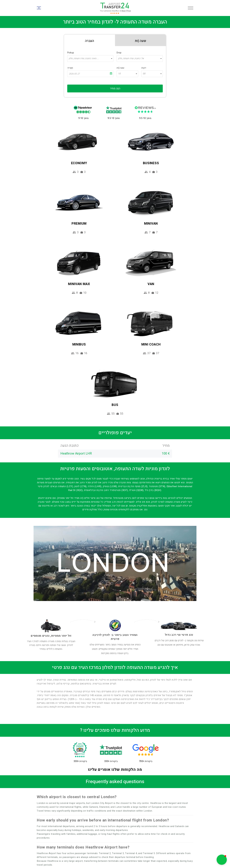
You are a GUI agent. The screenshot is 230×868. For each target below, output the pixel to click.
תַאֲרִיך (70, 68)
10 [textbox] (119, 74)
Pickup (71, 53)
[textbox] (90, 59)
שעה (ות (120, 68)
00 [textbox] (144, 74)
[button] (222, 860)
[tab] (90, 40)
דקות (144, 68)
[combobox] (90, 59)
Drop (119, 53)
